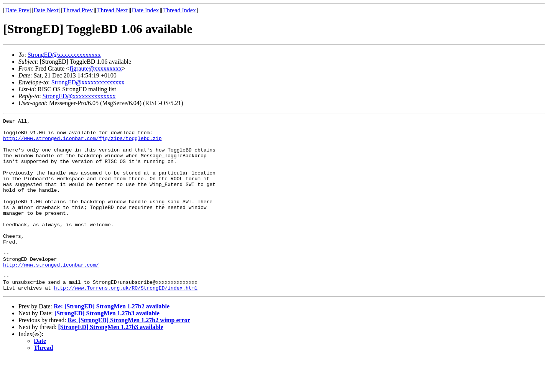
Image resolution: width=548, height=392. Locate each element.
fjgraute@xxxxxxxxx (95, 68)
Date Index (146, 10)
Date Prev (17, 10)
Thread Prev (78, 10)
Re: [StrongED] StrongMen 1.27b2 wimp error (129, 355)
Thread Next (112, 10)
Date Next (46, 10)
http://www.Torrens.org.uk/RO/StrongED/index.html (126, 322)
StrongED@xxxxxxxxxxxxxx (64, 55)
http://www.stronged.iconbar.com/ (51, 295)
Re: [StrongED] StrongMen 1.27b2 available (112, 341)
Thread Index (179, 10)
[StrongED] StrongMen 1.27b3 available (107, 348)
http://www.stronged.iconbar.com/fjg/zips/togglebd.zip (82, 143)
